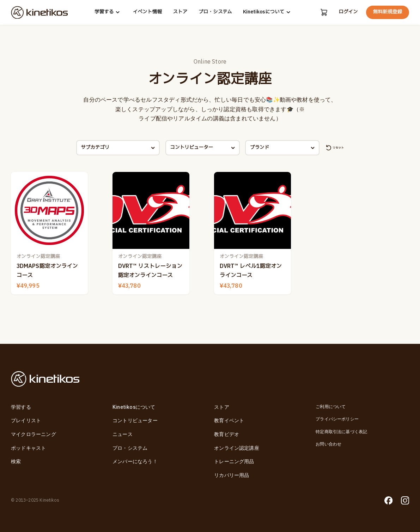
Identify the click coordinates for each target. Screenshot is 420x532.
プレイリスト (26, 421)
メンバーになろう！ (135, 462)
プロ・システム (215, 12)
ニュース (123, 435)
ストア (180, 12)
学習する (108, 12)
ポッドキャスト (28, 448)
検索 (16, 462)
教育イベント (229, 421)
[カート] (324, 12)
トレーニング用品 (234, 462)
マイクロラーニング (34, 435)
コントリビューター (135, 421)
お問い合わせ (328, 444)
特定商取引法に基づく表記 (341, 432)
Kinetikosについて (267, 12)
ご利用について (331, 407)
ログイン (348, 12)
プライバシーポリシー (337, 419)
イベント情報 (147, 12)
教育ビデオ (227, 435)
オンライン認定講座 (237, 448)
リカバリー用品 (232, 476)
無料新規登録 (388, 12)
